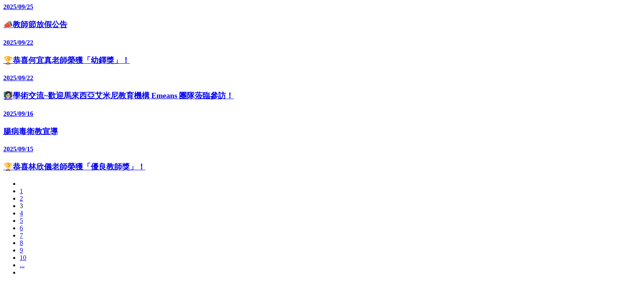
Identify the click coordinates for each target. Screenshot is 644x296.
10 (23, 258)
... (22, 265)
